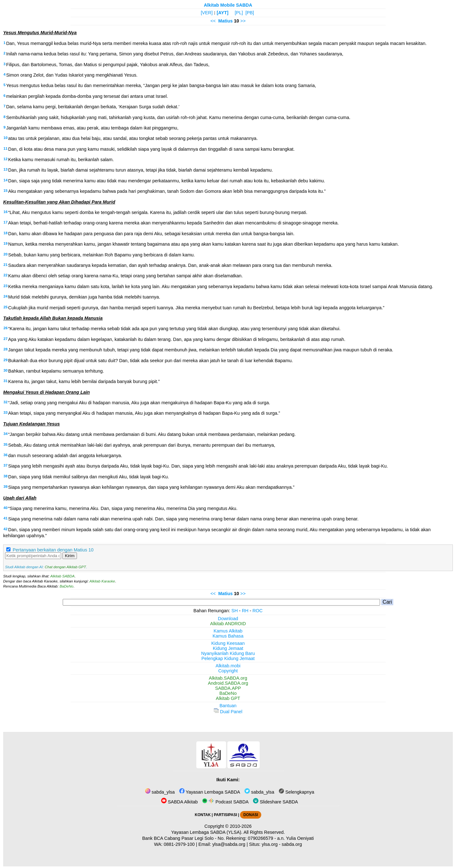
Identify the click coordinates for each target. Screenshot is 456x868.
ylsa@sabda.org (229, 844)
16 (6, 212)
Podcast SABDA (225, 802)
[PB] (250, 13)
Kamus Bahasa (228, 636)
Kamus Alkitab (228, 631)
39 (6, 487)
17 (6, 222)
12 (6, 159)
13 (6, 169)
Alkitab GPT (228, 698)
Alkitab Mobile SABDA (228, 5)
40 (6, 508)
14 (6, 180)
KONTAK (203, 815)
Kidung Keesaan (228, 643)
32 (6, 402)
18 (6, 233)
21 (6, 265)
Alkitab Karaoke (102, 581)
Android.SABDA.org (228, 683)
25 (6, 307)
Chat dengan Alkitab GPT (65, 567)
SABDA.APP (228, 688)
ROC (257, 611)
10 (6, 138)
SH (235, 611)
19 (6, 243)
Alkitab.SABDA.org (228, 678)
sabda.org (292, 844)
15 (6, 191)
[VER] (207, 13)
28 (6, 349)
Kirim (70, 556)
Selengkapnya (296, 792)
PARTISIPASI (225, 815)
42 (6, 529)
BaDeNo (66, 586)
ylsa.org (269, 844)
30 (6, 370)
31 (6, 381)
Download (228, 619)
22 (6, 275)
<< (213, 21)
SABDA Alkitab (179, 802)
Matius (225, 21)
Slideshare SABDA (275, 802)
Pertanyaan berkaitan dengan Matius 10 (53, 550)
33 (6, 412)
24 (6, 296)
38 (6, 476)
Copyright (228, 671)
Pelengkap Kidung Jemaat (228, 658)
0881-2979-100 (179, 844)
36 (6, 455)
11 (6, 148)
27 (6, 339)
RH (245, 611)
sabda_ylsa (160, 792)
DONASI (250, 815)
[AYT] (222, 13)
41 (6, 518)
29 (6, 360)
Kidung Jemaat (228, 648)
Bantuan (228, 706)
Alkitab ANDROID (228, 624)
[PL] (239, 13)
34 (6, 434)
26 (6, 328)
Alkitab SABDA (63, 576)
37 (6, 465)
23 (6, 286)
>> (243, 21)
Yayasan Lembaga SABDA (210, 792)
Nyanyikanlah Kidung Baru (228, 653)
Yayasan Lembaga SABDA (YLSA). (207, 832)
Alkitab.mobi (228, 666)
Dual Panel (228, 712)
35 (6, 444)
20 (6, 254)
